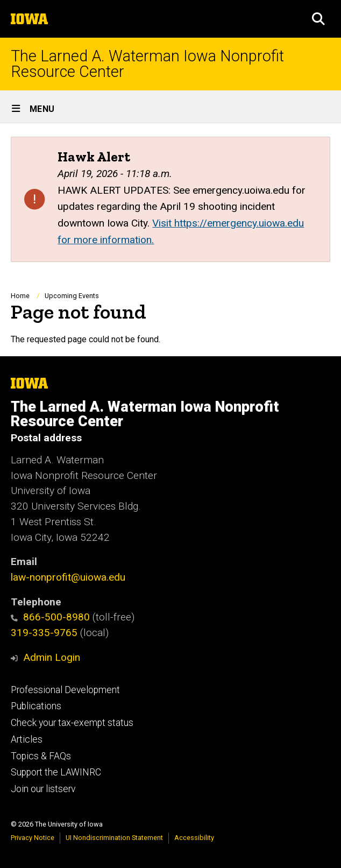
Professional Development (65, 690)
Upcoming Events (72, 296)
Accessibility (194, 838)
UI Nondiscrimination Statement (114, 838)
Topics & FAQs (41, 756)
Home (20, 296)
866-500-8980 (50, 617)
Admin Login (52, 657)
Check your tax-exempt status (72, 723)
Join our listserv (43, 789)
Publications (36, 706)
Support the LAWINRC (56, 772)
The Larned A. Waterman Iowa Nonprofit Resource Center (147, 64)
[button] (318, 19)
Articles (27, 739)
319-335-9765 (44, 633)
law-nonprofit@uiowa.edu (68, 577)
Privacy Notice (33, 838)
